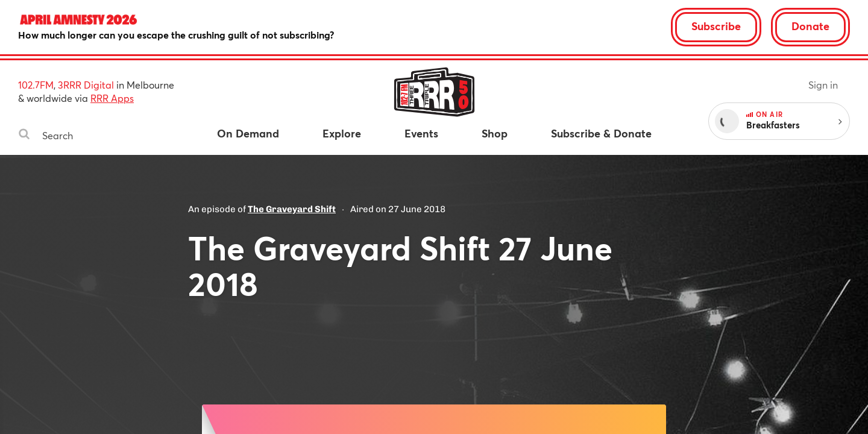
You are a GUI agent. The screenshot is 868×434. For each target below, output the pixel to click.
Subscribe (716, 26)
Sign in (823, 85)
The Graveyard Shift (292, 209)
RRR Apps (112, 98)
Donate (810, 26)
